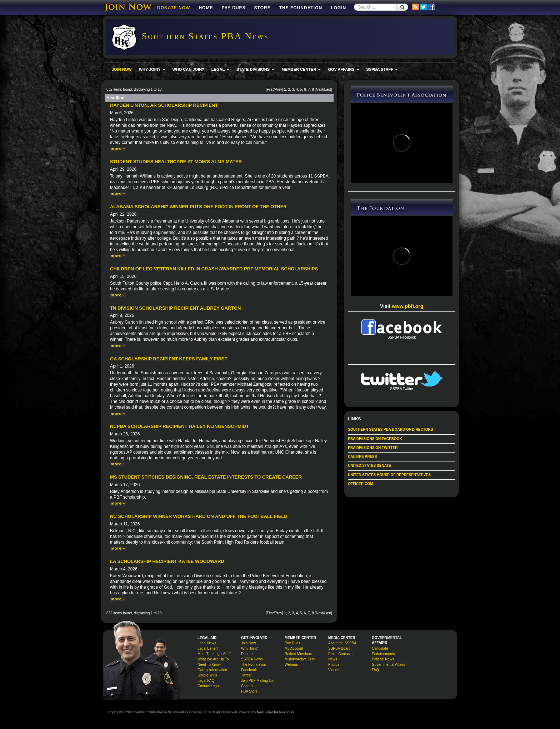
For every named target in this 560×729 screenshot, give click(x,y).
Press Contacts (340, 654)
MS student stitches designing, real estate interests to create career (206, 477)
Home (206, 8)
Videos (334, 670)
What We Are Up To (213, 659)
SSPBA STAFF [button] (382, 69)
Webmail (292, 665)
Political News (383, 659)
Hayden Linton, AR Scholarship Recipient (164, 105)
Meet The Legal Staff (214, 654)
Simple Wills (207, 675)
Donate (247, 654)
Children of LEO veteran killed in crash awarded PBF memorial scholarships (214, 269)
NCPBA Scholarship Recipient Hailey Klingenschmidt (179, 426)
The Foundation (301, 8)
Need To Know (209, 665)
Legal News (207, 643)
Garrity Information (212, 670)
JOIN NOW (122, 69)
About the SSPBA (342, 643)
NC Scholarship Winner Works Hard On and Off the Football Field (199, 516)
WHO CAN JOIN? (188, 69)
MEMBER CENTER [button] (301, 69)
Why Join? (249, 648)
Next (319, 89)
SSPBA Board (339, 648)
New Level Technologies (275, 712)
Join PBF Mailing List (258, 681)
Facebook (249, 670)
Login (338, 8)
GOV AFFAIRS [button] (343, 69)
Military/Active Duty (300, 659)
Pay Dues (233, 8)
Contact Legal (209, 686)
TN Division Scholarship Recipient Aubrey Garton (175, 308)
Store (262, 8)
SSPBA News (252, 659)
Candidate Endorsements (383, 651)
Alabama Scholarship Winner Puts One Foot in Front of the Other (198, 207)
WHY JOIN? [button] (152, 69)
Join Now (248, 643)
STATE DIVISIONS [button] (255, 69)
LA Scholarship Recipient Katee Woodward (167, 561)
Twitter (246, 675)
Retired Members (298, 654)
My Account (294, 648)
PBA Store (249, 691)
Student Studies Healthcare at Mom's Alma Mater (176, 162)
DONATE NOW (174, 8)
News (333, 659)
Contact (247, 686)
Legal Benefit (208, 648)
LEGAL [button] (220, 69)
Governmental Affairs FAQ (388, 667)
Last (328, 89)
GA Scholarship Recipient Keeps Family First (169, 359)
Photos (334, 665)
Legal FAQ (206, 681)
